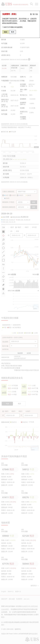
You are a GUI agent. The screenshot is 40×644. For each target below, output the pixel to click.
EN (37, 14)
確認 (6, 32)
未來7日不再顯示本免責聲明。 (13, 27)
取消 (13, 32)
